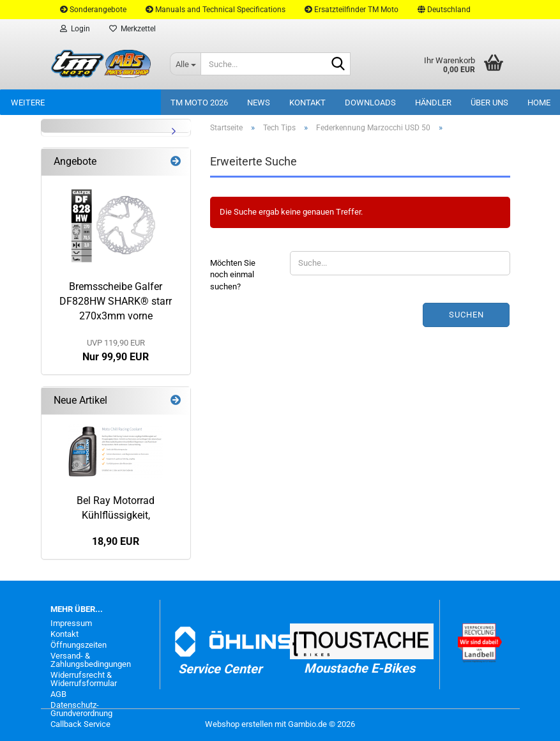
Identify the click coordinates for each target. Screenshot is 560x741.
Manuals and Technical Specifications (216, 10)
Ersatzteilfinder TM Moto (352, 10)
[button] (444, 10)
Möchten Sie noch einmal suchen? (233, 275)
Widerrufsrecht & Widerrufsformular (84, 679)
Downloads (370, 103)
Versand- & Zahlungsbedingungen (91, 660)
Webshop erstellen (239, 724)
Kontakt (307, 103)
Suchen (466, 315)
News (259, 103)
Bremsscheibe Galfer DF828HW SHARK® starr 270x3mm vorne (116, 301)
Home (539, 103)
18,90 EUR (116, 541)
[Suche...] (185, 64)
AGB (58, 694)
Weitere (28, 103)
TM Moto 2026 (199, 103)
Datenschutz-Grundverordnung (81, 709)
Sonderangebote (93, 10)
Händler (433, 103)
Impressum (71, 623)
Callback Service (80, 724)
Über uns (489, 103)
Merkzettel (132, 29)
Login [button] (75, 29)
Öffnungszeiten (79, 645)
